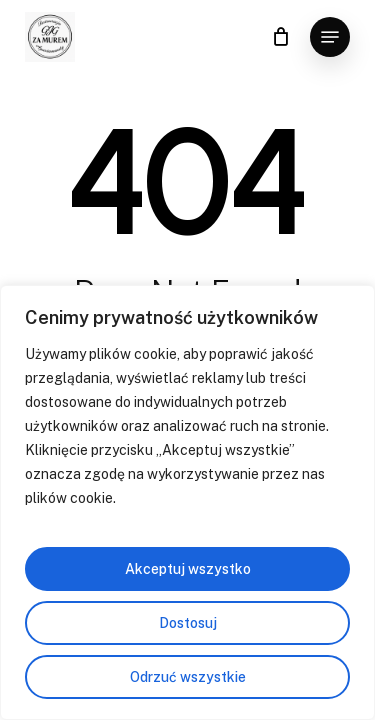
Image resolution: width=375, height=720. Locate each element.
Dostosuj (188, 623)
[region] (187, 502)
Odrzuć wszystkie (188, 677)
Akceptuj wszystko (188, 569)
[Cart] (280, 37)
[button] (330, 37)
